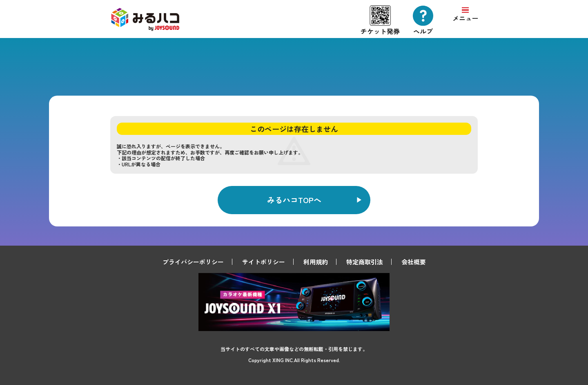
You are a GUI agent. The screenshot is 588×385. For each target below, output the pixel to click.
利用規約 (316, 262)
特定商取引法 (365, 262)
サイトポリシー (264, 262)
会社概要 (414, 262)
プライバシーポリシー (193, 262)
